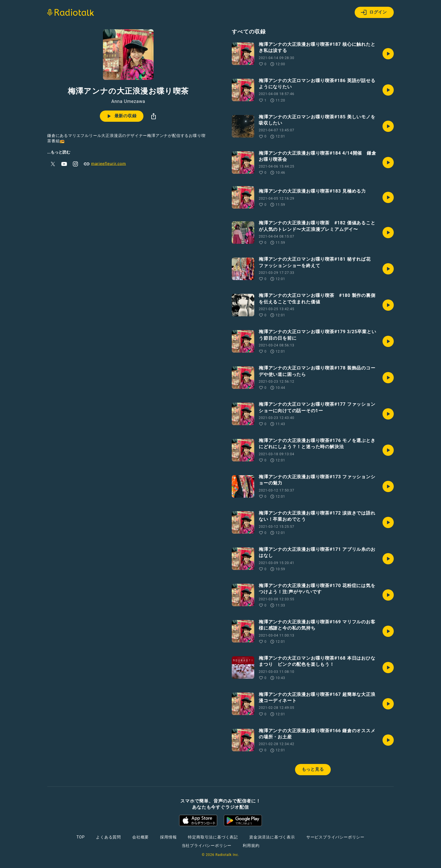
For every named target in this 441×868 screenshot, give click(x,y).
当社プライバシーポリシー (207, 846)
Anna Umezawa (128, 102)
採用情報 (168, 837)
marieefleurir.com (105, 164)
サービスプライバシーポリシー (335, 837)
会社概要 (140, 837)
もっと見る (313, 769)
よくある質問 (108, 837)
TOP (81, 837)
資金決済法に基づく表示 (272, 837)
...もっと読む (59, 152)
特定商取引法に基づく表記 (213, 837)
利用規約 (251, 846)
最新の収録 (121, 116)
